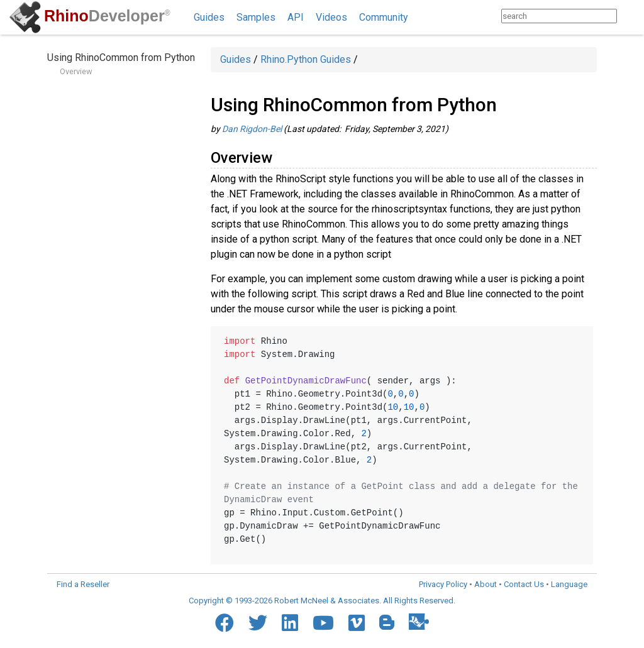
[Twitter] (258, 623)
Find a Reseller (83, 584)
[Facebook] (225, 623)
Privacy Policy (443, 584)
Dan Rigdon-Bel (252, 129)
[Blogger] (387, 622)
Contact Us (524, 584)
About (486, 584)
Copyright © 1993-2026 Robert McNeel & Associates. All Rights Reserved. (322, 601)
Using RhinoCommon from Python (121, 58)
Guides (209, 17)
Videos (331, 17)
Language (569, 584)
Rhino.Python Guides (306, 59)
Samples (256, 17)
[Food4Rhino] (419, 621)
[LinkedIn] (290, 623)
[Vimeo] (357, 623)
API (296, 17)
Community (384, 17)
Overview (76, 71)
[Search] (629, 16)
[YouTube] (323, 623)
